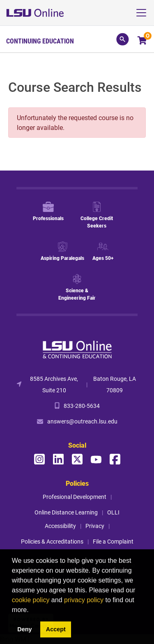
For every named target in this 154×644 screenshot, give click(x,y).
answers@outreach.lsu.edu (82, 421)
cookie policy (31, 600)
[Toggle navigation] (144, 13)
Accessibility (60, 526)
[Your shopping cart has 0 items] (143, 41)
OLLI (113, 512)
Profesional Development (75, 497)
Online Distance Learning (66, 512)
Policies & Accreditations (52, 541)
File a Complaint (113, 541)
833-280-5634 (82, 406)
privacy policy (84, 600)
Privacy (95, 526)
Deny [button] (24, 629)
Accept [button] (56, 629)
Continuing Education (40, 41)
